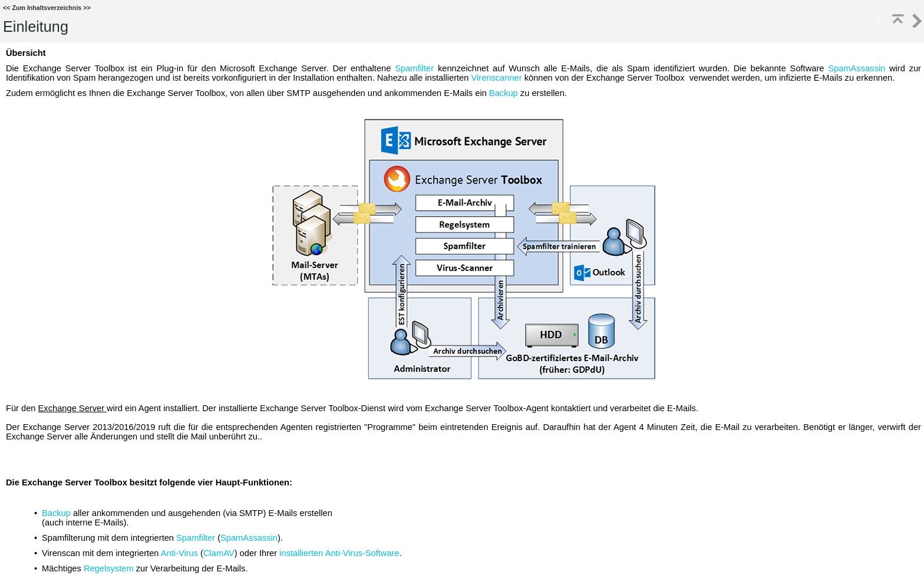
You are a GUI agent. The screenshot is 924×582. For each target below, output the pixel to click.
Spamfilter (414, 68)
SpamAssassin (857, 68)
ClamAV (219, 553)
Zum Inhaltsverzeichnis (47, 8)
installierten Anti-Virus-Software (339, 553)
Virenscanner (496, 78)
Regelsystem (109, 568)
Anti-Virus (179, 553)
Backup (504, 93)
